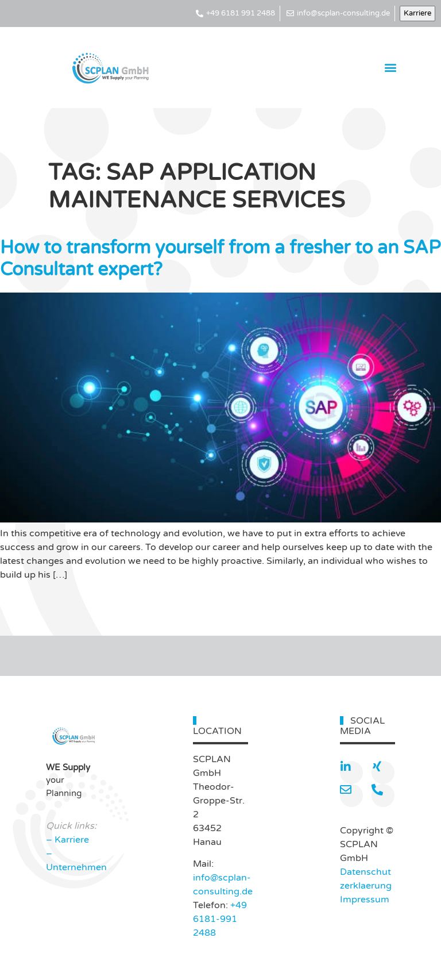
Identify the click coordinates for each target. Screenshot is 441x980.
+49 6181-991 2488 (220, 919)
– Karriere (67, 840)
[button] (391, 68)
